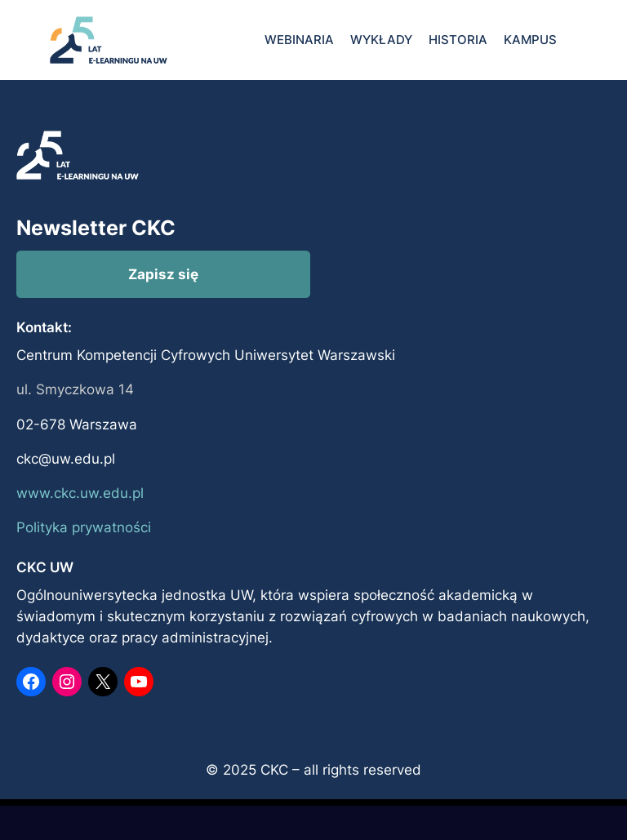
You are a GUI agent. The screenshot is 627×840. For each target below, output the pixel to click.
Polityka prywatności (84, 527)
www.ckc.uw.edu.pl (80, 493)
